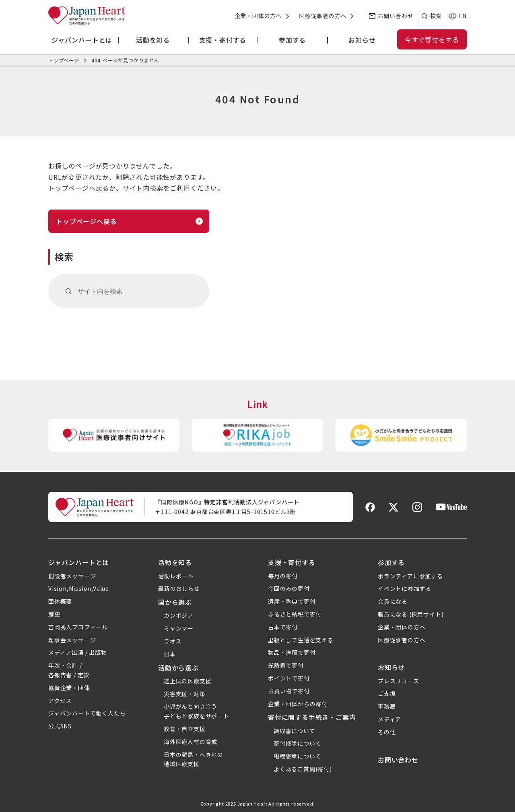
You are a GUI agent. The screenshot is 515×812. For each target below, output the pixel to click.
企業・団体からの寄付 (298, 704)
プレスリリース (399, 681)
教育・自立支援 (185, 729)
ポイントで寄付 (289, 678)
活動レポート (176, 576)
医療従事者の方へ (323, 16)
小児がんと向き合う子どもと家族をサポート (197, 711)
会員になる (393, 601)
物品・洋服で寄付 (292, 652)
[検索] (69, 291)
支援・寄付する (292, 562)
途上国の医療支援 (187, 681)
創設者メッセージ (72, 576)
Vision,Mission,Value (79, 588)
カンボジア (179, 615)
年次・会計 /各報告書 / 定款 (69, 670)
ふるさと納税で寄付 (295, 614)
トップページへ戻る (86, 221)
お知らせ (391, 667)
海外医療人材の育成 (191, 742)
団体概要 (60, 601)
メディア (389, 719)
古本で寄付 (283, 627)
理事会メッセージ (72, 640)
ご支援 (387, 693)
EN (462, 16)
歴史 (54, 614)
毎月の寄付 (283, 576)
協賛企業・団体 (69, 688)
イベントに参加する (405, 588)
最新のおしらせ (179, 588)
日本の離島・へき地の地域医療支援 (194, 759)
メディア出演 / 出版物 (78, 652)
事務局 (387, 706)
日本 (170, 654)
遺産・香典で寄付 (292, 601)
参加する (391, 562)
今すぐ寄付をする (432, 39)
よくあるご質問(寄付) (303, 769)
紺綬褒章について (297, 756)
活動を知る (175, 562)
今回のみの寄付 (289, 588)
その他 (387, 732)
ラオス (173, 641)
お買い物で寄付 (289, 691)
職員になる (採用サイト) (411, 614)
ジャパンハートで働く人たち (87, 713)
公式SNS (60, 726)
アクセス (60, 701)
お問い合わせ (396, 16)
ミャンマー (179, 628)
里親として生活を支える (301, 640)
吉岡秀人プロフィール (78, 627)
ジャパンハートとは (79, 562)
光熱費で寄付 (286, 665)
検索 (436, 16)
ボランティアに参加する (410, 576)
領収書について (295, 731)
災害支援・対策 (185, 694)
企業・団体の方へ (258, 16)
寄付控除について (297, 743)
